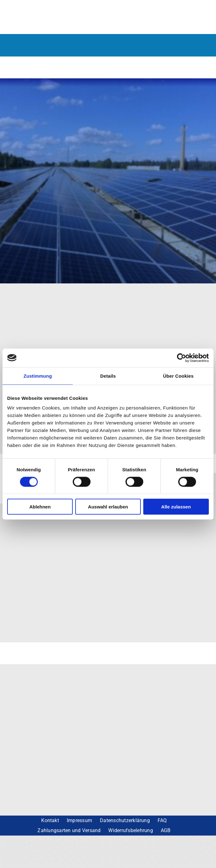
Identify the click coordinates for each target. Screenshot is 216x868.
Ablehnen (40, 507)
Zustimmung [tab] (38, 376)
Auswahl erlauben (108, 507)
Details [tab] (108, 376)
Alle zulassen (176, 507)
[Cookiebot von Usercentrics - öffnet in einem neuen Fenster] (182, 358)
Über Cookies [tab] (178, 376)
